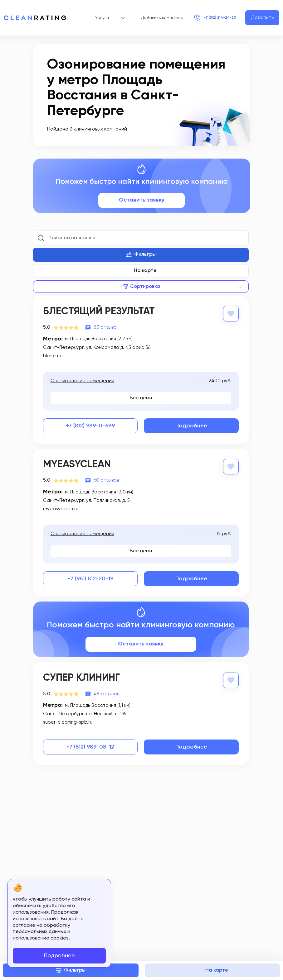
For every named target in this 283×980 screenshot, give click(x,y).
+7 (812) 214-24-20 (209, 18)
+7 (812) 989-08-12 (90, 746)
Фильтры (141, 255)
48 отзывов (106, 692)
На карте (145, 271)
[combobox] (141, 287)
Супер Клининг (81, 677)
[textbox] (141, 287)
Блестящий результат (99, 312)
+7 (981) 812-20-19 (90, 578)
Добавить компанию (151, 18)
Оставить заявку (142, 200)
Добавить (262, 18)
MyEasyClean (77, 464)
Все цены (141, 397)
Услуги (101, 18)
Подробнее (191, 426)
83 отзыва (105, 327)
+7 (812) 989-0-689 (90, 426)
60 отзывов (106, 480)
